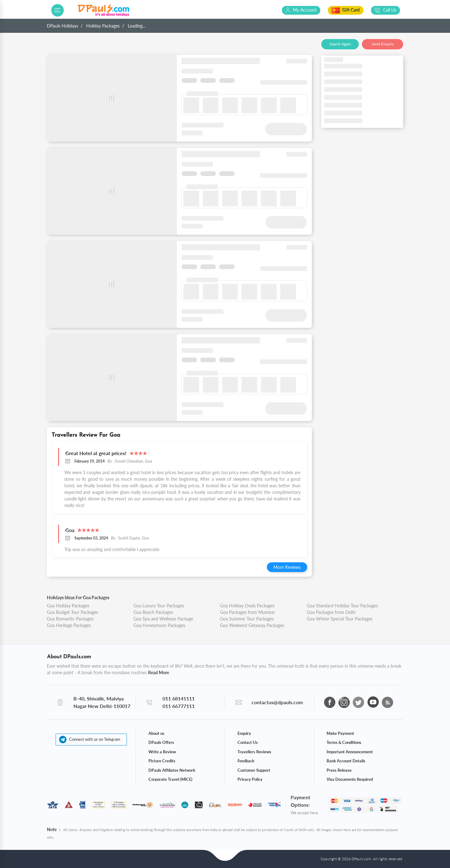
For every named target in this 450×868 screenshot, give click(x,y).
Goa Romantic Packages (70, 619)
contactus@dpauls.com (277, 702)
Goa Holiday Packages (68, 606)
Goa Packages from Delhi (331, 612)
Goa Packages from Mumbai (247, 612)
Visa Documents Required (350, 779)
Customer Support (254, 770)
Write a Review (162, 752)
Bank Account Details (346, 761)
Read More (159, 672)
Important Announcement (350, 752)
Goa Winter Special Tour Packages (340, 619)
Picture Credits (162, 761)
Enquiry (244, 733)
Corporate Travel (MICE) (170, 779)
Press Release (339, 770)
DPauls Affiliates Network (172, 770)
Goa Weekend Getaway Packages (252, 625)
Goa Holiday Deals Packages (247, 606)
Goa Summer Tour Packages (247, 619)
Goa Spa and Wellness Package (163, 619)
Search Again (340, 44)
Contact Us (248, 742)
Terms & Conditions (344, 742)
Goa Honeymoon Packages (159, 625)
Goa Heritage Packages (69, 625)
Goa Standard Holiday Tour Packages (342, 606)
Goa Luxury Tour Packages (159, 606)
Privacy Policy (250, 779)
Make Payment (340, 733)
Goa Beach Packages (153, 612)
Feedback (246, 761)
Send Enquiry (383, 44)
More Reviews (287, 567)
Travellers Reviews (254, 752)
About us (156, 733)
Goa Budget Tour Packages (72, 612)
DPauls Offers (161, 742)
